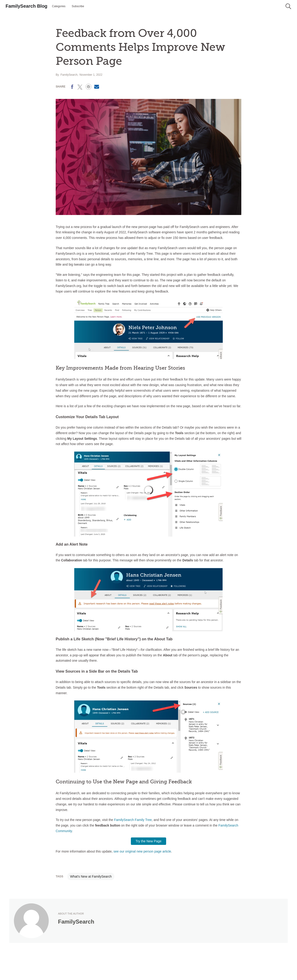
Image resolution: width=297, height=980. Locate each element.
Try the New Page (148, 841)
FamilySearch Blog (26, 6)
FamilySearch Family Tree (133, 820)
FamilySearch (69, 75)
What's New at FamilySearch (91, 876)
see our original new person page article (142, 851)
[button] (288, 6)
